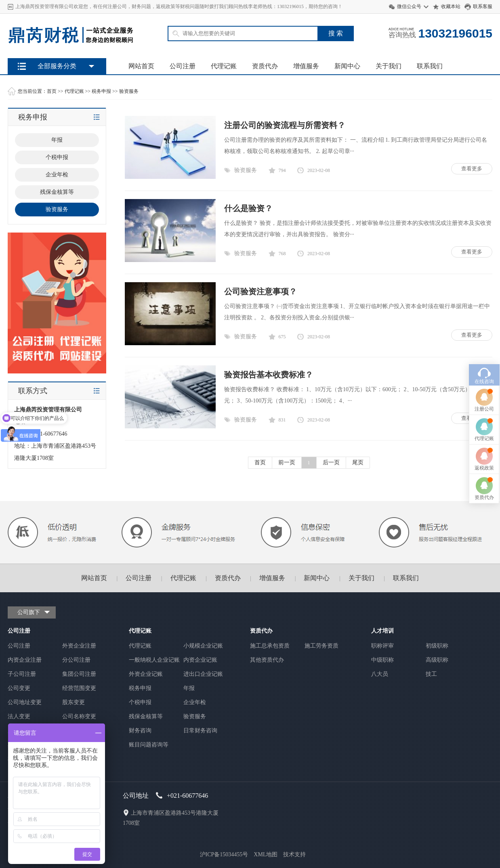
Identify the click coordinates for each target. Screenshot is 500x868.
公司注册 (183, 66)
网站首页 (141, 66)
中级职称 (382, 660)
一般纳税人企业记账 (154, 660)
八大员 (380, 674)
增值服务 (306, 66)
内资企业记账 (200, 660)
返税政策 (484, 415)
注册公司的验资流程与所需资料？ (285, 125)
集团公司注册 (79, 674)
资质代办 (265, 66)
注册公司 (484, 356)
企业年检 (195, 702)
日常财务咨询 (200, 731)
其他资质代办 (267, 660)
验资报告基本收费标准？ (269, 375)
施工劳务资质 (321, 646)
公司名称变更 (79, 716)
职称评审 (382, 646)
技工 (431, 674)
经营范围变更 (79, 688)
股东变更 (74, 702)
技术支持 (294, 854)
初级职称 (437, 646)
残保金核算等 (146, 716)
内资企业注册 (25, 660)
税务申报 (101, 91)
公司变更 (19, 688)
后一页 (331, 462)
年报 (189, 688)
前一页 (287, 462)
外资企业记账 (146, 674)
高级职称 (437, 660)
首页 (52, 91)
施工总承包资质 (270, 646)
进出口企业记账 (203, 674)
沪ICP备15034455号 (224, 854)
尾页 (358, 462)
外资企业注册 (79, 646)
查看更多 (472, 169)
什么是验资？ (248, 208)
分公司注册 (76, 660)
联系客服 (483, 6)
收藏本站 (451, 6)
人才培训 (382, 631)
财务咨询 (140, 731)
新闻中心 (347, 66)
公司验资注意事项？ (261, 291)
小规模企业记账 (203, 646)
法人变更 (19, 716)
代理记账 (224, 66)
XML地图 (266, 854)
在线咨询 (484, 328)
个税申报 (140, 702)
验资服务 (129, 91)
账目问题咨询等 (149, 745)
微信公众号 (409, 6)
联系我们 (430, 66)
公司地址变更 (25, 702)
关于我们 (389, 66)
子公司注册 (22, 674)
